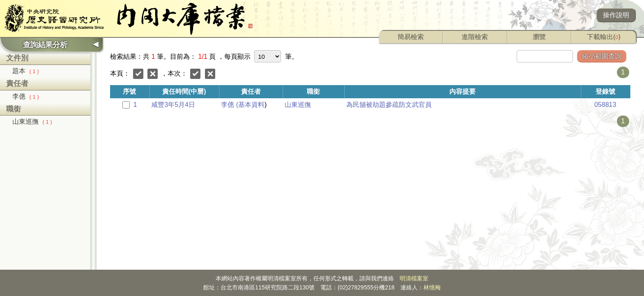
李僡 (26, 96)
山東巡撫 (32, 121)
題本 (26, 71)
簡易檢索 (411, 37)
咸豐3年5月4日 (173, 105)
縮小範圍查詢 (602, 56)
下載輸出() (604, 37)
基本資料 (251, 105)
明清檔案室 (414, 278)
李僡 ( (230, 105)
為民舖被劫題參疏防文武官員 (389, 105)
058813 (605, 105)
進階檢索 (475, 37)
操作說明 (616, 15)
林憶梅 (432, 287)
